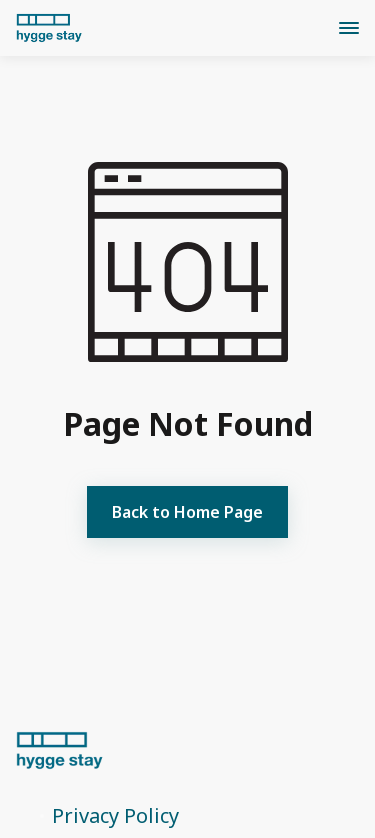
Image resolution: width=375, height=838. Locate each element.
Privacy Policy (115, 816)
